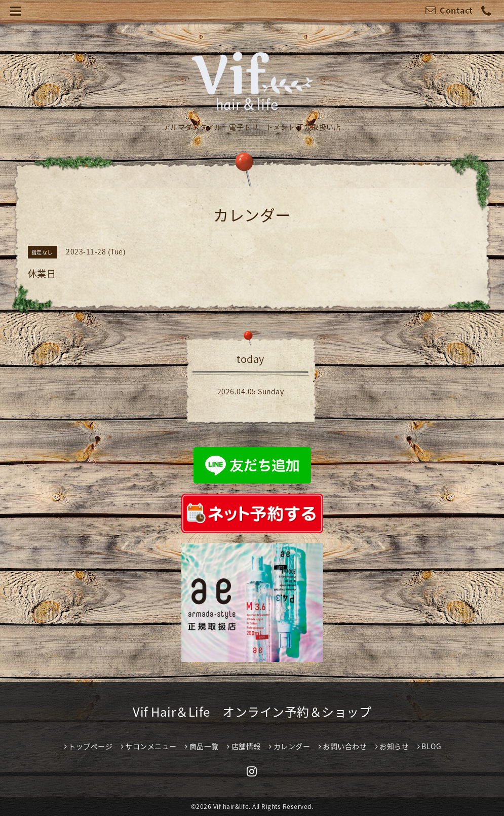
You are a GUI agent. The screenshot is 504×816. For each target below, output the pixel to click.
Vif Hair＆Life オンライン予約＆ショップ (252, 712)
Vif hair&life (231, 806)
